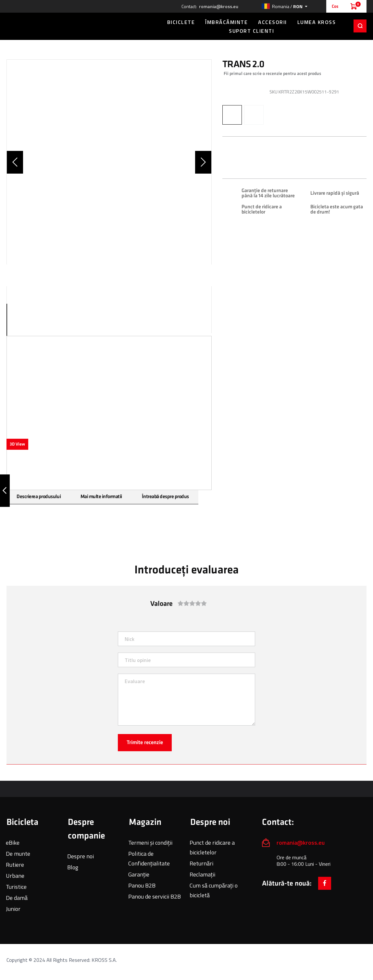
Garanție (139, 874)
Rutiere (15, 865)
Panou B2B (142, 885)
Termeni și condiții (150, 843)
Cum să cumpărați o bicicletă (214, 890)
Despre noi (81, 856)
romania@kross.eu (219, 6)
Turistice (16, 887)
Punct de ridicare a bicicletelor (212, 847)
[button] (284, 6)
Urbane (15, 876)
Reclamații (202, 874)
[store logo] (78, 26)
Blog (73, 867)
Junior (13, 909)
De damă (17, 898)
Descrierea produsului (38, 497)
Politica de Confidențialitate (149, 858)
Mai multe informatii (101, 497)
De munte (18, 854)
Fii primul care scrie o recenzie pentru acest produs (272, 73)
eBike (13, 843)
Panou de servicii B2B (155, 896)
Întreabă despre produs (164, 497)
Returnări (201, 863)
